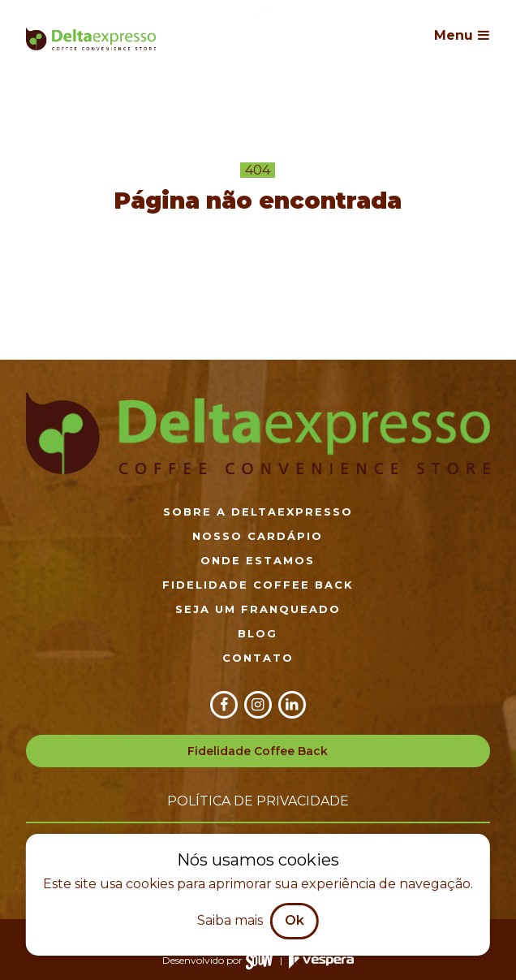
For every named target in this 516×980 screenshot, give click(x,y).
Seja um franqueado (258, 609)
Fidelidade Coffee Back (258, 585)
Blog (258, 633)
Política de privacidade (258, 801)
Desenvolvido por (218, 960)
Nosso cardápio (258, 536)
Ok (295, 920)
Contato (258, 658)
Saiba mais (230, 920)
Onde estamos (258, 560)
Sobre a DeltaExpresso (258, 512)
